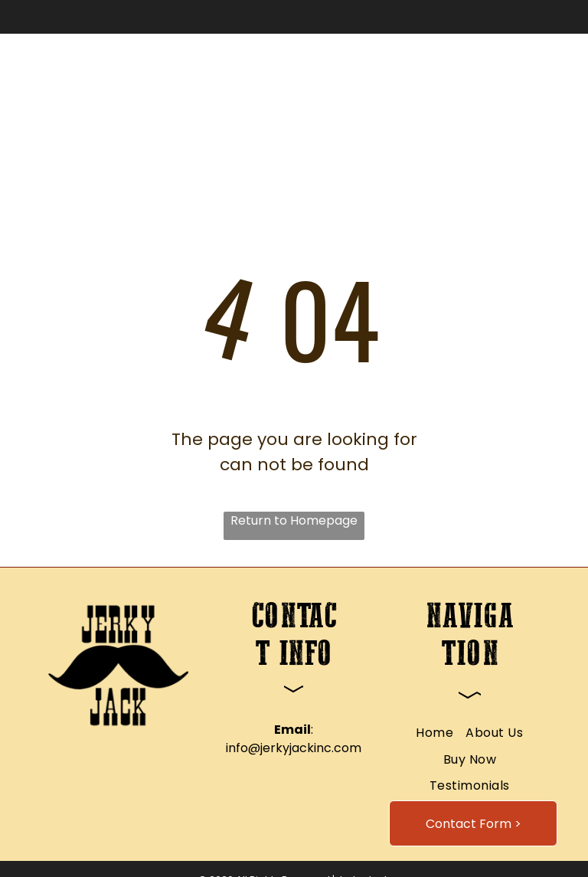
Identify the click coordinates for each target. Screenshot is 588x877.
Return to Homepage (294, 520)
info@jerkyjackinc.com (294, 748)
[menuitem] (206, 92)
